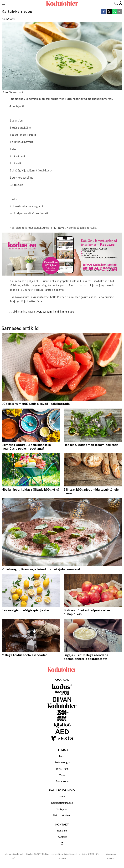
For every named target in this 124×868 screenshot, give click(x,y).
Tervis (62, 756)
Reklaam (62, 830)
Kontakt (62, 837)
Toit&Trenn (62, 769)
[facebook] (104, 12)
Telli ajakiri (62, 809)
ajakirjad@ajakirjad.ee (66, 854)
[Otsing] (116, 3)
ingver (37, 312)
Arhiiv (62, 796)
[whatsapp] (114, 12)
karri (56, 312)
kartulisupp (67, 312)
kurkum (47, 312)
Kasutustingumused (62, 803)
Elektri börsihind (62, 815)
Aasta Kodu (62, 781)
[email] (120, 12)
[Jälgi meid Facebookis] (62, 844)
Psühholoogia (62, 762)
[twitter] (109, 12)
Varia (62, 775)
